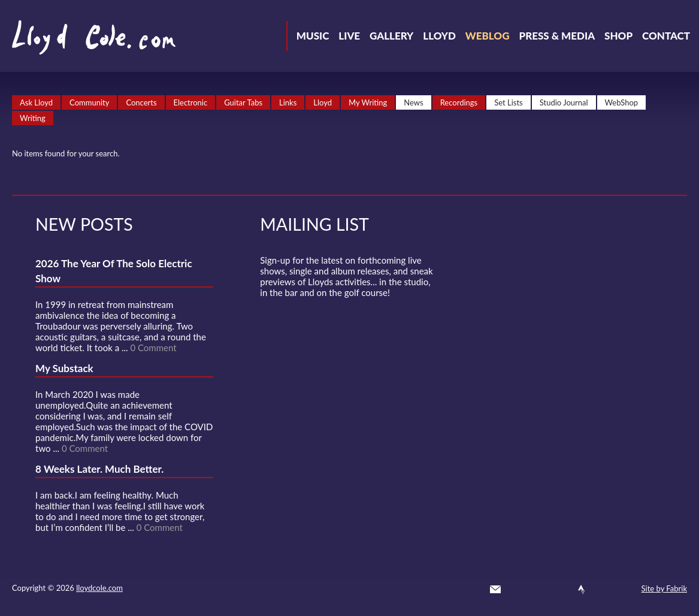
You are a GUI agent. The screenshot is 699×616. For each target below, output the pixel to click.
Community (89, 102)
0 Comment (153, 348)
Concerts (141, 102)
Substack (625, 590)
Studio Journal (564, 102)
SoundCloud (560, 590)
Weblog (488, 36)
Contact (666, 36)
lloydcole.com (99, 588)
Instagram (603, 590)
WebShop (622, 102)
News (413, 102)
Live (349, 36)
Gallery (391, 36)
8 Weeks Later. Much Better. (99, 469)
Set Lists (509, 102)
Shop (618, 36)
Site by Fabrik (664, 588)
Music (313, 36)
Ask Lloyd (36, 102)
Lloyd (439, 36)
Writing (33, 118)
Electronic (191, 102)
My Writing (368, 102)
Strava (582, 590)
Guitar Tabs (243, 102)
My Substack (64, 368)
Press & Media (557, 36)
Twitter (517, 590)
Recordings (459, 102)
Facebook (538, 590)
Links (288, 102)
